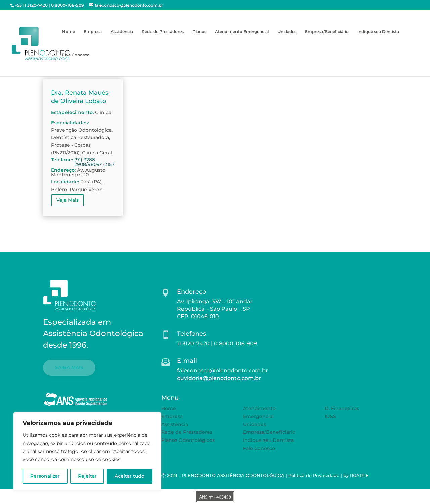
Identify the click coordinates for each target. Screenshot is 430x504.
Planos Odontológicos (188, 440)
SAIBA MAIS (69, 367)
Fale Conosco (76, 55)
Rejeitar (87, 476)
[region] (87, 451)
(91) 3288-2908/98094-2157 (94, 162)
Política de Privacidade (314, 475)
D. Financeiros (342, 408)
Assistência (122, 32)
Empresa (93, 32)
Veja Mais (68, 200)
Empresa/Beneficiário (327, 32)
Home (69, 32)
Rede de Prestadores (163, 32)
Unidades (287, 32)
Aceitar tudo (130, 476)
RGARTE (359, 475)
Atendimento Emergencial (242, 32)
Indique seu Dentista (378, 32)
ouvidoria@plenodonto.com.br (219, 378)
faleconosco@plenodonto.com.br (223, 370)
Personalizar (45, 476)
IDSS (330, 416)
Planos (199, 32)
